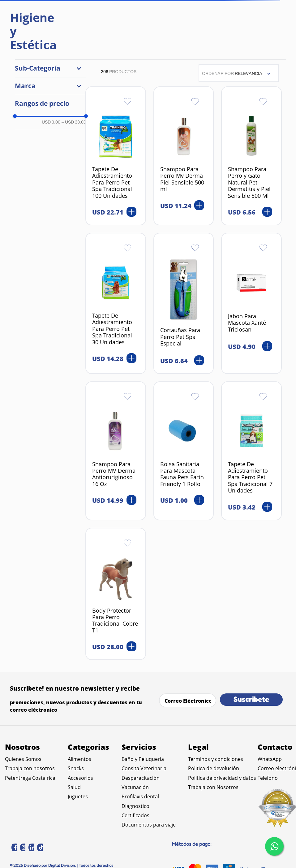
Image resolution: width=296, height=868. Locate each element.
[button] (50, 68)
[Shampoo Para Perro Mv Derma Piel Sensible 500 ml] (184, 156)
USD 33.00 (74, 122)
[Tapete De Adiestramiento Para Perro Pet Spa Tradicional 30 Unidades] (116, 303)
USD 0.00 (51, 122)
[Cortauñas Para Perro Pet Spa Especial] (184, 303)
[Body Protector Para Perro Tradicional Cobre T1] (116, 594)
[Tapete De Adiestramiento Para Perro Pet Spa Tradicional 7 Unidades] (251, 451)
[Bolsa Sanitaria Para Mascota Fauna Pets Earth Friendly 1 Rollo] (184, 451)
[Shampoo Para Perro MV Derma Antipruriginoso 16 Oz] (116, 451)
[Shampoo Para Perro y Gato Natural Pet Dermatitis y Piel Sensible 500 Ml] (251, 156)
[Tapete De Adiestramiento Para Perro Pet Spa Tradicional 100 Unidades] (116, 156)
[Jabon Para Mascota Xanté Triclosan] (251, 303)
